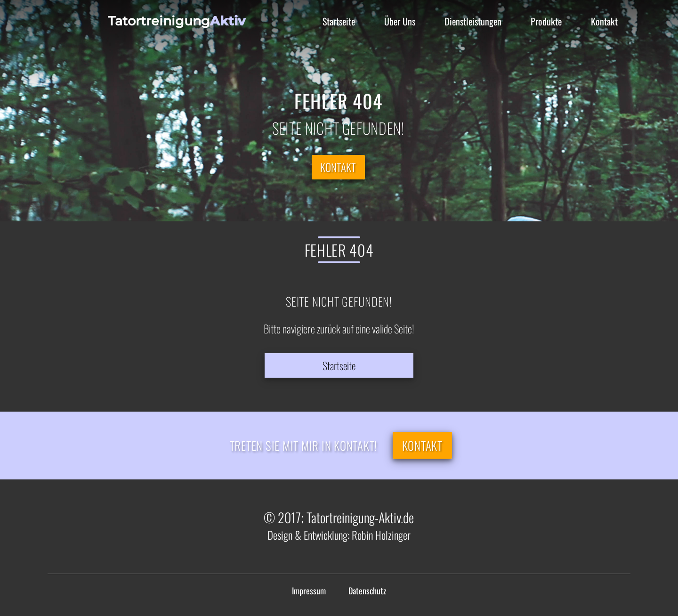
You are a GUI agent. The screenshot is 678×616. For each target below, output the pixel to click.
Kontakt (338, 167)
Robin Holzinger (381, 535)
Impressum (309, 591)
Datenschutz (367, 591)
